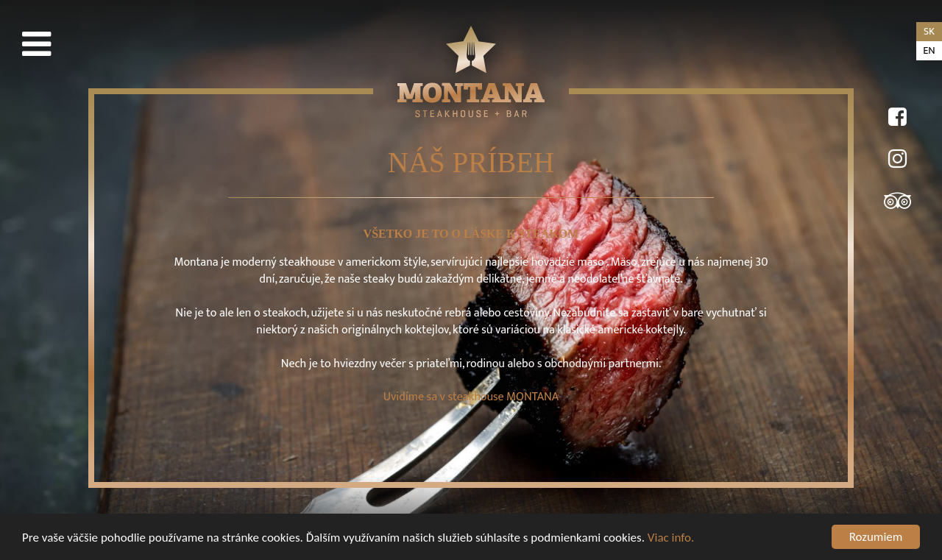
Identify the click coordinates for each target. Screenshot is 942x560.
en (929, 50)
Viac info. (671, 538)
